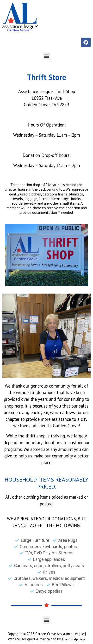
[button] (46, 56)
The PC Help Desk (73, 639)
